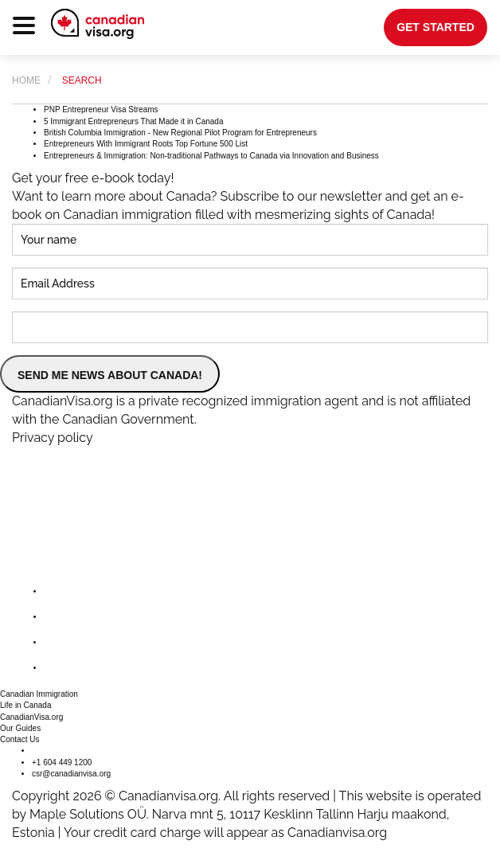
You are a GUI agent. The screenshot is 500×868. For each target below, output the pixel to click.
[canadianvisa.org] (98, 24)
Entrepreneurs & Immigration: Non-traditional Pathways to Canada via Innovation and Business (211, 156)
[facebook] (57, 591)
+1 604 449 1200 (62, 762)
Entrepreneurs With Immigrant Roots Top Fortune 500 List (146, 144)
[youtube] (57, 668)
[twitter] (57, 617)
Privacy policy (53, 438)
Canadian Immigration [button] (39, 694)
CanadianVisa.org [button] (31, 717)
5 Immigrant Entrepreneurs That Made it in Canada (134, 121)
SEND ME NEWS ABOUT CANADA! (110, 375)
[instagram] (57, 642)
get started (436, 27)
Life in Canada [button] (26, 705)
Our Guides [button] (20, 728)
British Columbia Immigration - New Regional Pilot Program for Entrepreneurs (180, 133)
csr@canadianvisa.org (71, 774)
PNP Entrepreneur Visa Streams (101, 109)
